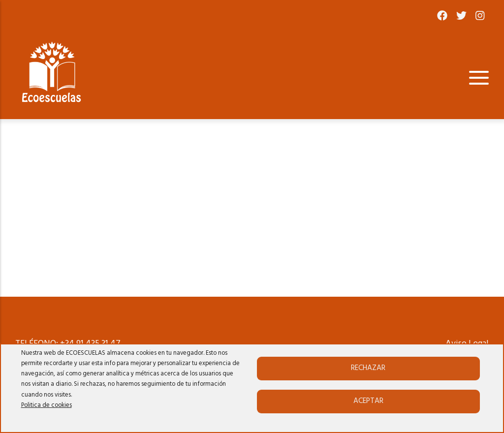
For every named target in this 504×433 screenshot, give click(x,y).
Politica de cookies (47, 405)
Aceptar (368, 401)
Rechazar (368, 368)
